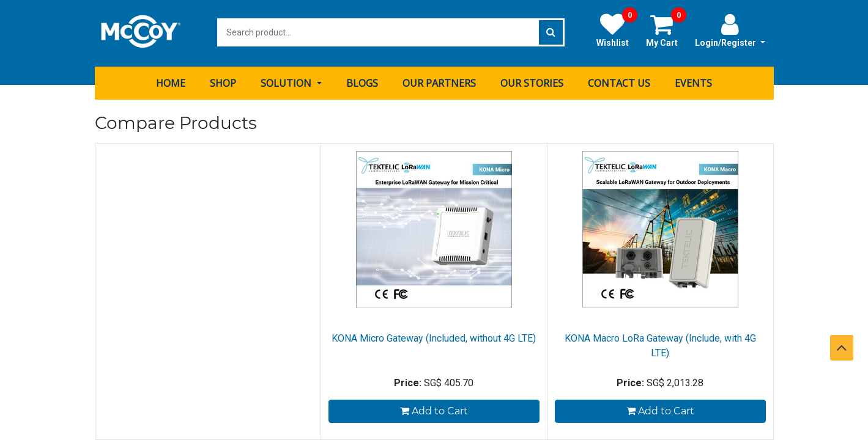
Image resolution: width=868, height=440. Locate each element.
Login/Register (730, 30)
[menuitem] (171, 81)
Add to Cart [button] (434, 410)
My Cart (666, 30)
